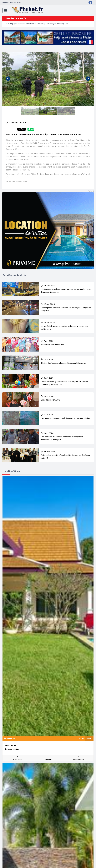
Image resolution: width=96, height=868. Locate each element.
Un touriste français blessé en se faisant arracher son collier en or (66, 326)
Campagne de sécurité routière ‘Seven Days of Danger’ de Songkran (38, 24)
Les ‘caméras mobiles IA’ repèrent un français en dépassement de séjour (66, 437)
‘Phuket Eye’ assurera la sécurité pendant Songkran (66, 361)
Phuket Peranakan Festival (66, 343)
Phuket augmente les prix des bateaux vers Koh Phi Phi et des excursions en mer (66, 289)
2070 (23, 123)
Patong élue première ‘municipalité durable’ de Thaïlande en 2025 (66, 455)
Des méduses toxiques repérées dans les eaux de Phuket (66, 417)
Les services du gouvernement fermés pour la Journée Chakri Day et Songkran (66, 381)
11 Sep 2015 (12, 123)
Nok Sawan (11, 745)
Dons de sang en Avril (66, 398)
